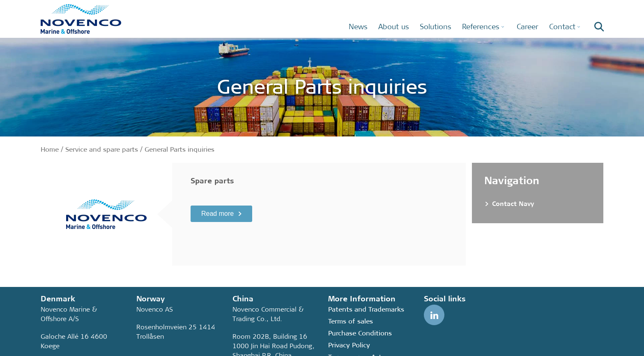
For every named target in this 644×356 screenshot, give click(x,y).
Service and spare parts (102, 149)
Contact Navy (513, 204)
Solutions (436, 27)
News (358, 27)
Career (528, 27)
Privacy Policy (349, 345)
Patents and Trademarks (366, 309)
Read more (217, 214)
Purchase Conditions (360, 333)
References (481, 27)
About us (394, 27)
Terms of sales (351, 321)
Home (50, 149)
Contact (562, 27)
